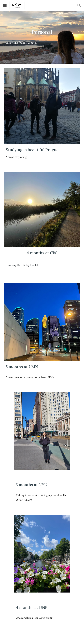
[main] (42, 32)
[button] (5, 5)
